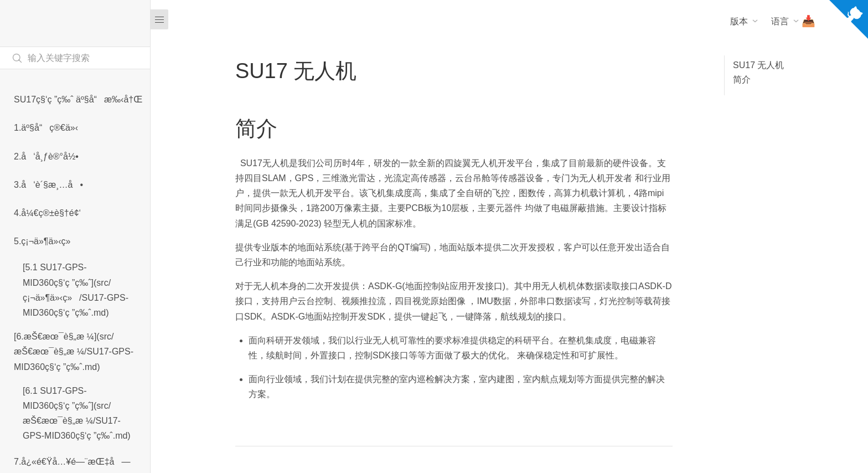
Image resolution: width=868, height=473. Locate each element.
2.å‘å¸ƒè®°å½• (46, 156)
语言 (780, 21)
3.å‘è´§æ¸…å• (48, 185)
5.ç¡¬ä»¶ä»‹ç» (46, 241)
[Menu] (159, 19)
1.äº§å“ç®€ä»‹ (46, 128)
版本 (739, 21)
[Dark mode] (691, 62)
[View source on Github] (849, 22)
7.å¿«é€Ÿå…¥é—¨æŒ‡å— (72, 462)
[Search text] (75, 58)
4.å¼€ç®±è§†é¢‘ (47, 213)
